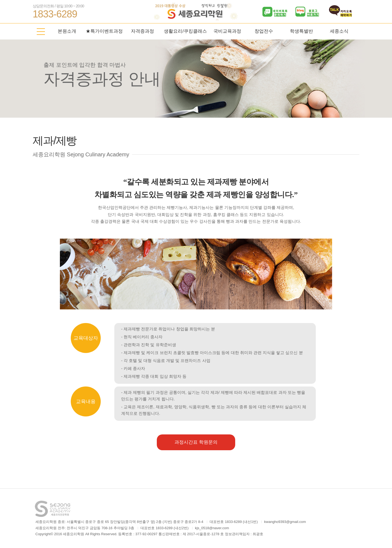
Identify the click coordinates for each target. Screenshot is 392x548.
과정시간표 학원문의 (196, 442)
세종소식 (339, 31)
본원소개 (67, 31)
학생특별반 (301, 31)
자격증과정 (143, 31)
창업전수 (264, 31)
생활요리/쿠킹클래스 (185, 31)
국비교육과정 (227, 31)
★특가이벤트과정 (104, 31)
